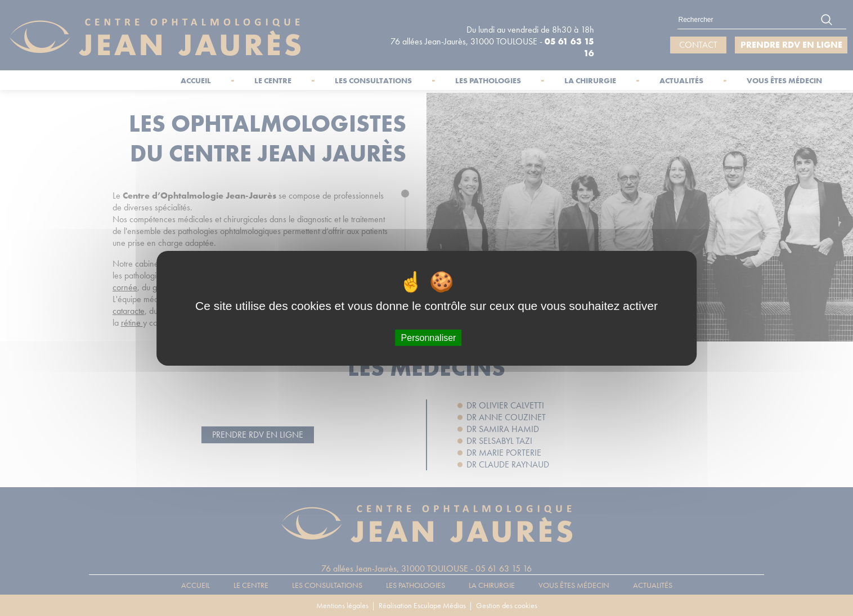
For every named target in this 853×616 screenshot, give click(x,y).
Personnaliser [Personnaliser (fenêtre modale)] (429, 337)
